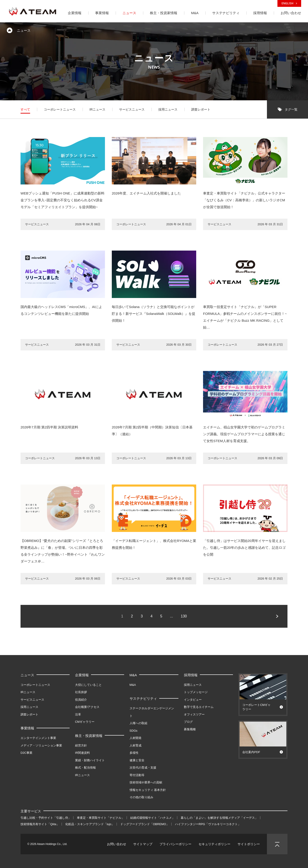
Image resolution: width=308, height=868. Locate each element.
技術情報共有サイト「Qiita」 (40, 824)
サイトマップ (143, 844)
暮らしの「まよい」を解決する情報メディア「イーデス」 (219, 818)
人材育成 (136, 745)
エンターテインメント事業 (38, 738)
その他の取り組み (141, 797)
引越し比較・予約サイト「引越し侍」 (46, 818)
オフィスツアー (194, 714)
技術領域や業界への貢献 (146, 782)
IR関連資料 (82, 753)
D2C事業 (26, 753)
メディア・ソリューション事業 (41, 745)
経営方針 (81, 745)
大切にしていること (88, 685)
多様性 (134, 753)
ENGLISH (289, 3)
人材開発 (136, 738)
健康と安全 (137, 760)
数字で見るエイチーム (199, 707)
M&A (133, 675)
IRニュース (28, 692)
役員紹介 (81, 700)
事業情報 (27, 728)
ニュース (27, 675)
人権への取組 (138, 723)
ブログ (188, 722)
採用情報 (191, 675)
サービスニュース (32, 700)
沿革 (78, 714)
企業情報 (82, 675)
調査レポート (29, 714)
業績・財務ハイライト (90, 760)
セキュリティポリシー (214, 844)
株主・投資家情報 (89, 736)
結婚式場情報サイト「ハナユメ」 (153, 818)
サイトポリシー (249, 844)
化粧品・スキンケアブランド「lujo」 (90, 824)
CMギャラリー (85, 722)
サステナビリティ (143, 698)
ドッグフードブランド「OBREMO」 (145, 824)
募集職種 (190, 729)
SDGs (134, 731)
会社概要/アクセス (87, 707)
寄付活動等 (137, 775)
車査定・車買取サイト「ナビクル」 (101, 818)
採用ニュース (29, 707)
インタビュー (193, 700)
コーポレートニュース (35, 685)
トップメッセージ (196, 692)
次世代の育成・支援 (143, 768)
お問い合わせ (117, 844)
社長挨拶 (81, 692)
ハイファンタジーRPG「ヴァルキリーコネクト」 (208, 824)
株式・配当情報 (85, 768)
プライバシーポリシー (175, 844)
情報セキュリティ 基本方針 (148, 790)
